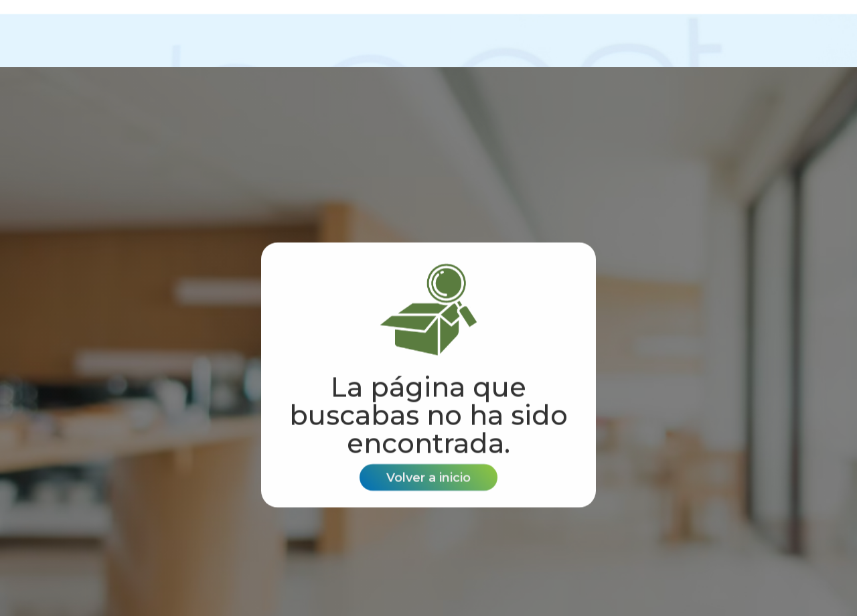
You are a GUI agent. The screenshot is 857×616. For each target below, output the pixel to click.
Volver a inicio (428, 477)
